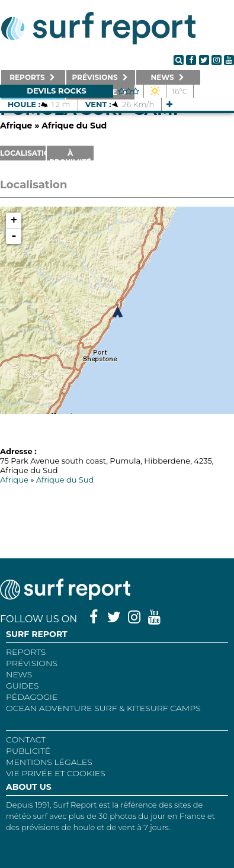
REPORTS (26, 652)
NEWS (19, 674)
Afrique (16, 126)
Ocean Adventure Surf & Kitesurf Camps (103, 708)
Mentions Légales (49, 762)
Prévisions (32, 663)
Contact (26, 740)
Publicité (28, 751)
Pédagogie (32, 697)
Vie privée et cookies (56, 773)
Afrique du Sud (74, 126)
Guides (23, 686)
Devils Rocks (57, 91)
